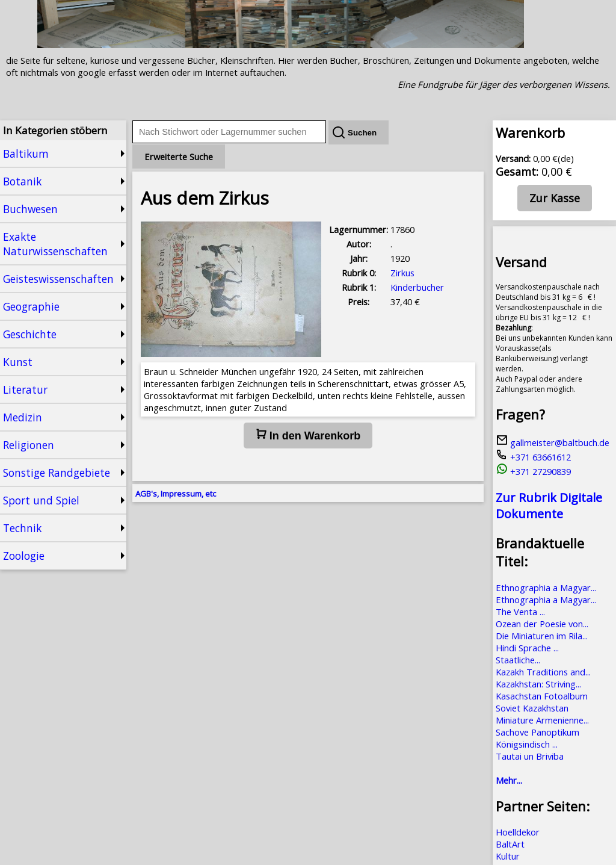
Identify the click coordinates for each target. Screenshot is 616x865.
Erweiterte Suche (179, 157)
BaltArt (510, 844)
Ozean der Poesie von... (542, 624)
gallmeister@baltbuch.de (553, 442)
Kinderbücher (417, 287)
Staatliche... (518, 660)
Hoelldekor (518, 832)
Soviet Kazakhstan (532, 708)
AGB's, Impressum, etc (176, 494)
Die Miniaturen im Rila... (542, 636)
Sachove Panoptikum (537, 732)
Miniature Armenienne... (542, 720)
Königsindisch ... (527, 744)
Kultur (508, 856)
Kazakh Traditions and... (543, 672)
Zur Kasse (555, 198)
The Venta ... (520, 612)
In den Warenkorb (308, 435)
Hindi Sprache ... (527, 648)
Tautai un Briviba (530, 756)
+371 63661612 (533, 457)
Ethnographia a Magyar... (546, 588)
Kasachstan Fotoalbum (542, 696)
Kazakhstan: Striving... (538, 684)
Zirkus (402, 273)
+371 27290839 (533, 471)
